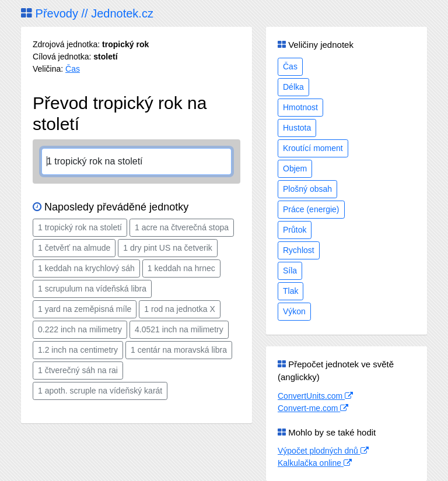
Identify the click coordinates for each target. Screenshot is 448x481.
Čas (73, 69)
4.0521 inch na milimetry (179, 329)
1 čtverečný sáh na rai (78, 370)
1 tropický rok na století (80, 227)
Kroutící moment (313, 148)
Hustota (297, 128)
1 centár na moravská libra (179, 350)
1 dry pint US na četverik (168, 248)
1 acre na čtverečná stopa (182, 227)
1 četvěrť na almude (74, 248)
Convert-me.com (313, 408)
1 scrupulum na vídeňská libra (92, 289)
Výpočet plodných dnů (323, 451)
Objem (295, 168)
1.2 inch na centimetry (78, 350)
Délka (293, 87)
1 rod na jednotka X (179, 309)
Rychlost (299, 250)
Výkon (294, 311)
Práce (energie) (311, 209)
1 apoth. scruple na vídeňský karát (100, 391)
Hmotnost (300, 107)
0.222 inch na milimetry (80, 329)
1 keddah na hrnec (181, 268)
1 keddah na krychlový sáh (86, 268)
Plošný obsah (307, 189)
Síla (290, 271)
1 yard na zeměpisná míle (85, 309)
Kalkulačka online (315, 463)
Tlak (290, 291)
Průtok (295, 230)
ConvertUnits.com (315, 396)
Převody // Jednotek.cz (87, 13)
